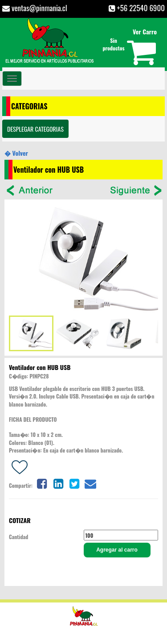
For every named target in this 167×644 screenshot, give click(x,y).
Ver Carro (145, 31)
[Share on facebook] (42, 483)
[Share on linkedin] (58, 483)
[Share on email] (90, 483)
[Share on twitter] (74, 483)
